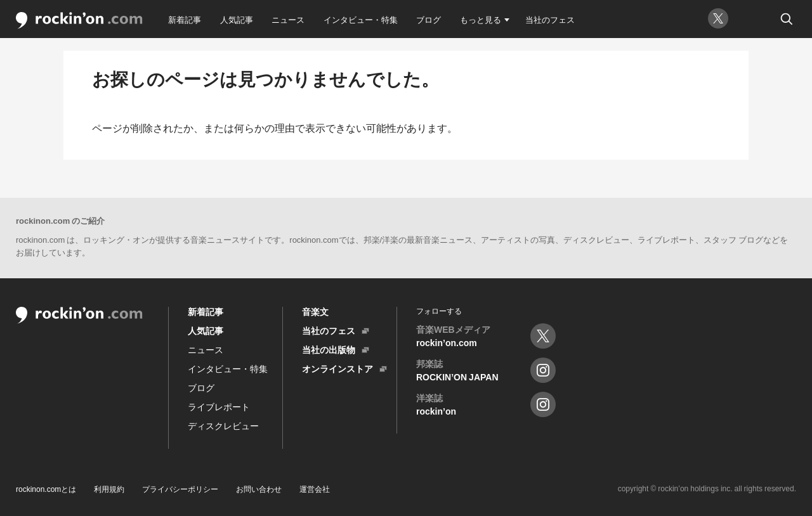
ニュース (288, 19)
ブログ (429, 19)
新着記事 (185, 19)
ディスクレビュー (223, 425)
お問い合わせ (259, 489)
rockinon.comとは (46, 489)
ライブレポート (219, 406)
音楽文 (315, 311)
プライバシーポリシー (180, 489)
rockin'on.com (79, 21)
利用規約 (109, 489)
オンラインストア (337, 368)
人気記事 (237, 19)
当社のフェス (550, 19)
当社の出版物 (329, 349)
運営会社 (315, 489)
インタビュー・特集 (361, 19)
